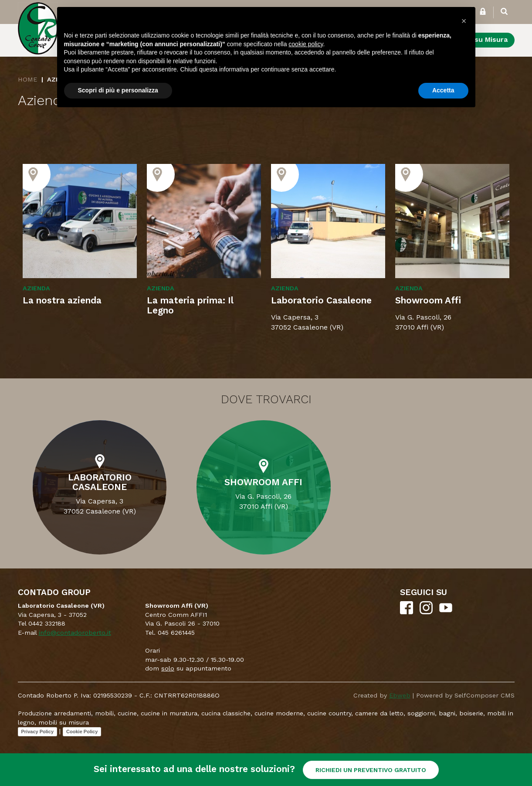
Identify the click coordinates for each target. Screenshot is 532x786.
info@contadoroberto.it (75, 633)
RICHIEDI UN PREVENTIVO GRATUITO (371, 770)
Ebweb (400, 695)
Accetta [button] (443, 90)
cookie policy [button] (306, 44)
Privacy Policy (38, 732)
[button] (464, 21)
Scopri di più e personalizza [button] (118, 90)
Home (27, 79)
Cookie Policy (82, 732)
